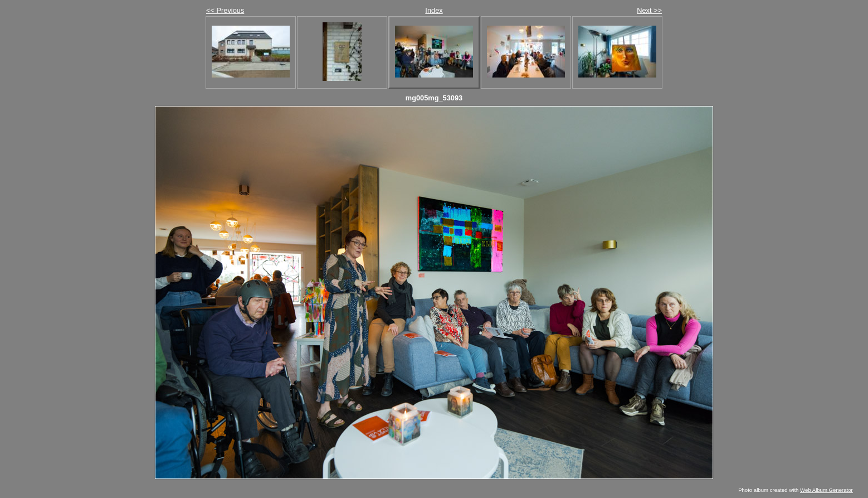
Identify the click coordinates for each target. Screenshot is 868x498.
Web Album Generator (826, 490)
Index (434, 10)
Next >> (649, 10)
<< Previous (225, 10)
